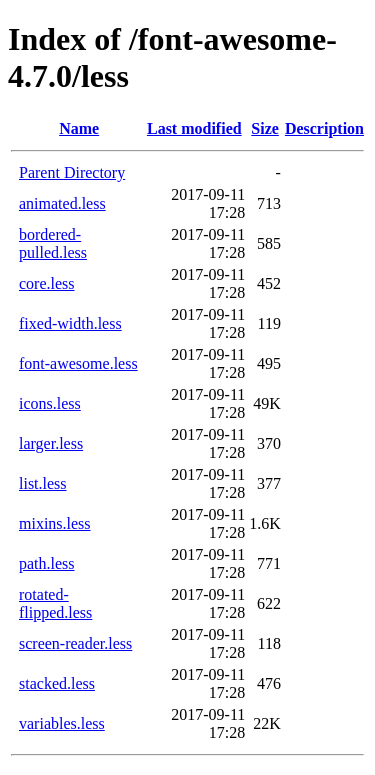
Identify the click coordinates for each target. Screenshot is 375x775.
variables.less (62, 723)
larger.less (51, 443)
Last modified (194, 128)
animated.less (62, 203)
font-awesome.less (78, 363)
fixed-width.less (70, 323)
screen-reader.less (75, 643)
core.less (47, 283)
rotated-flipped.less (55, 603)
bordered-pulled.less (53, 243)
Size (265, 128)
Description (324, 128)
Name (79, 128)
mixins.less (55, 523)
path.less (47, 563)
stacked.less (57, 683)
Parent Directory (72, 172)
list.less (43, 483)
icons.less (50, 403)
